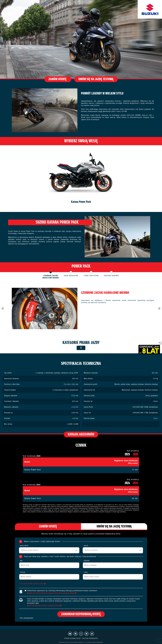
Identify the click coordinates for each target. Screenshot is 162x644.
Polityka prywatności (90, 638)
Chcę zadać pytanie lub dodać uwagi (33, 584)
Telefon (23, 572)
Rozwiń (73, 593)
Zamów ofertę (58, 79)
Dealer (86, 546)
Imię (21, 561)
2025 (128, 454)
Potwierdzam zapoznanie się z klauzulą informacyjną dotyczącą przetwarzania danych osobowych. (62, 591)
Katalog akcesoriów (81, 434)
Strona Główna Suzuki (72, 638)
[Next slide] (159, 309)
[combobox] (49, 550)
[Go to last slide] (3, 309)
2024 (128, 483)
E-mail (86, 572)
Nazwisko (87, 561)
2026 (135, 454)
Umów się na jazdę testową (96, 79)
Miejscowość (24, 546)
